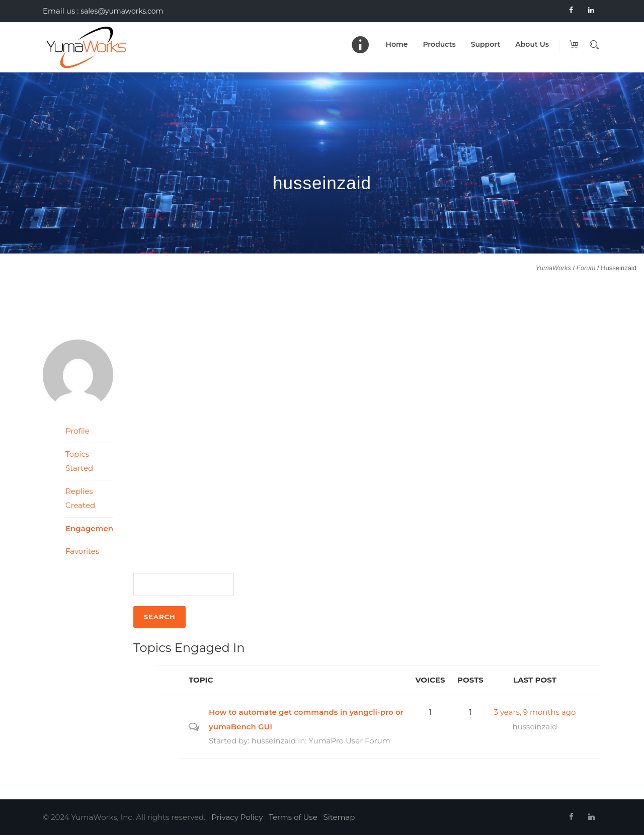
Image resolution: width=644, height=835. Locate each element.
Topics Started (79, 461)
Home (397, 44)
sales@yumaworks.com (122, 11)
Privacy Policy (237, 817)
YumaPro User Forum (349, 741)
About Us (532, 44)
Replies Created (80, 498)
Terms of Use (293, 817)
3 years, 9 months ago (535, 712)
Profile (77, 431)
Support (486, 44)
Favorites (82, 551)
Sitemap (339, 817)
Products (439, 44)
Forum (586, 268)
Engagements (89, 528)
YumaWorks (553, 268)
